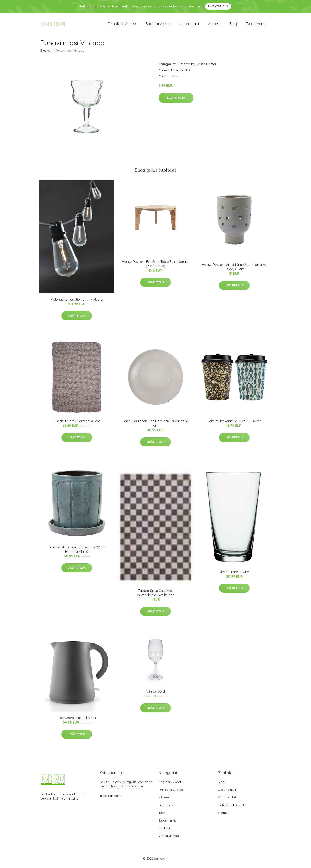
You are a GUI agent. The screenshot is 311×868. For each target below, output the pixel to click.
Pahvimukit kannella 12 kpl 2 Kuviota (234, 423)
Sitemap (224, 815)
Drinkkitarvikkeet (122, 25)
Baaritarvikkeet (159, 25)
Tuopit (163, 815)
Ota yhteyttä (227, 792)
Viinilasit (214, 25)
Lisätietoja (176, 100)
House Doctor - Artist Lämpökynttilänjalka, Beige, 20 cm (234, 269)
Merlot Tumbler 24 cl (234, 574)
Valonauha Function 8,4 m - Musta (77, 302)
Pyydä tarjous (218, 6)
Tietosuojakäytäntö (232, 807)
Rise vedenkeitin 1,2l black (77, 720)
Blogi (233, 25)
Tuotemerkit (256, 25)
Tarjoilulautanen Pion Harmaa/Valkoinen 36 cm (156, 425)
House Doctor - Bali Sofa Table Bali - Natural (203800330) (155, 266)
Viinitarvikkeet (169, 838)
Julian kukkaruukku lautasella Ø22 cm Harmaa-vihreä (77, 551)
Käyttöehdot (227, 800)
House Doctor (206, 66)
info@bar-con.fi (111, 798)
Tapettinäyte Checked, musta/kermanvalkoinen (155, 595)
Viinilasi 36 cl (156, 694)
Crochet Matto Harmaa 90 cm (77, 423)
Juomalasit (190, 25)
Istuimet (164, 800)
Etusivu (45, 53)
